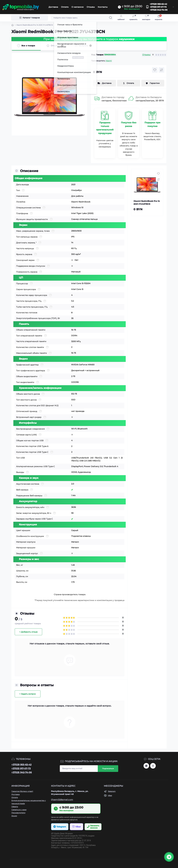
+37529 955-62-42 (158, 4)
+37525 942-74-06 (159, 10)
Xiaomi (109, 61)
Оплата (65, 7)
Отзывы (91, 7)
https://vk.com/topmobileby (146, 766)
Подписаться (108, 769)
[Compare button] (161, 70)
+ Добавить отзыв (28, 632)
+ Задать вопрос (28, 694)
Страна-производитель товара (70, 594)
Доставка (53, 7)
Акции (14, 816)
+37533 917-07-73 (158, 7)
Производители (18, 813)
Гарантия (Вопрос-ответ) (22, 791)
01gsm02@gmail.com (62, 800)
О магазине (78, 7)
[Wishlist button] (155, 70)
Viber (110, 795)
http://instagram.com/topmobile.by (153, 766)
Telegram (112, 791)
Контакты (103, 7)
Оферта (15, 807)
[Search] (111, 18)
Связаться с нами (19, 810)
